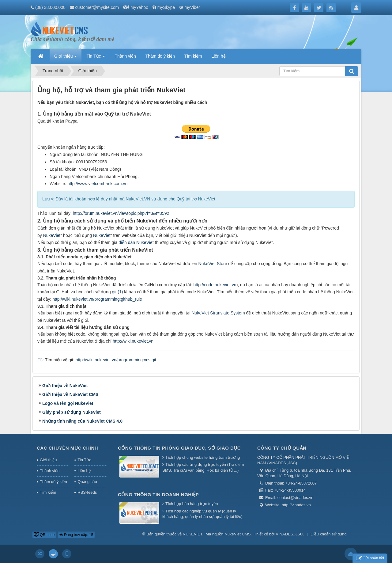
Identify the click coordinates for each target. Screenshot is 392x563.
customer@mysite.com (97, 7)
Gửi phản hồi (370, 558)
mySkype (166, 7)
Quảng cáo (87, 482)
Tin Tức (84, 460)
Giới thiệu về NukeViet (65, 386)
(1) (40, 360)
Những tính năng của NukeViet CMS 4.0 (82, 421)
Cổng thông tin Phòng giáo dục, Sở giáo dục (179, 448)
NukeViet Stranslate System (218, 313)
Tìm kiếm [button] (193, 56)
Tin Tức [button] (96, 58)
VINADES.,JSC (289, 534)
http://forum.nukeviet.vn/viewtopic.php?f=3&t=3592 (121, 213)
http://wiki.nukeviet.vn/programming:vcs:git (116, 360)
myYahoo (139, 7)
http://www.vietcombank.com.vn (97, 184)
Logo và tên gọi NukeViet (68, 403)
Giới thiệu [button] (66, 58)
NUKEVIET (193, 534)
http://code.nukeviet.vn (215, 285)
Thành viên (50, 471)
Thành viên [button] (125, 56)
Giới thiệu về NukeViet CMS (70, 394)
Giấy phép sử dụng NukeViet (72, 412)
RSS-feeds (87, 492)
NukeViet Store (213, 264)
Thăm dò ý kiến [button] (160, 56)
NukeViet (52, 235)
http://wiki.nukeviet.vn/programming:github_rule (97, 299)
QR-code (44, 535)
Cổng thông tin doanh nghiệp (158, 495)
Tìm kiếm (48, 492)
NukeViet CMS (237, 534)
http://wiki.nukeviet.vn (133, 341)
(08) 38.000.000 (50, 7)
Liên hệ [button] (218, 56)
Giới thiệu (48, 460)
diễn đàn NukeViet (136, 242)
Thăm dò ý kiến (53, 482)
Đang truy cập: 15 (76, 535)
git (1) (118, 292)
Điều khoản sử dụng (329, 534)
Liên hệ (84, 471)
